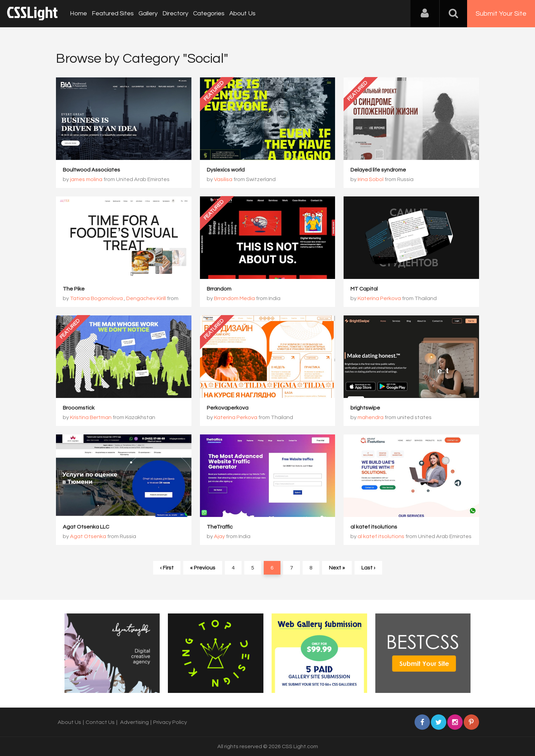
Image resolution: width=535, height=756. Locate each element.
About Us (242, 13)
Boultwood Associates (91, 170)
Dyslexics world (226, 170)
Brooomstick (79, 408)
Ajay (219, 536)
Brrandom (219, 289)
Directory (175, 13)
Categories (209, 13)
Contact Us (100, 722)
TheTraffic (220, 527)
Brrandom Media (234, 298)
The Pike (74, 289)
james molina (86, 179)
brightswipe (365, 408)
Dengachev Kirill (146, 298)
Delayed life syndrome (378, 170)
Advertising (134, 722)
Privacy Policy (170, 722)
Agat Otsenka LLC (86, 527)
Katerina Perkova (379, 298)
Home (78, 13)
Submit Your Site (501, 14)
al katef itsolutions (374, 527)
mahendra (371, 417)
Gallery (148, 13)
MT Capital (364, 289)
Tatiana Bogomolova (96, 298)
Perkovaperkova (228, 408)
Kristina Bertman (91, 417)
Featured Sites (113, 13)
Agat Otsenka (88, 536)
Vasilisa (223, 179)
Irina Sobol (371, 179)
